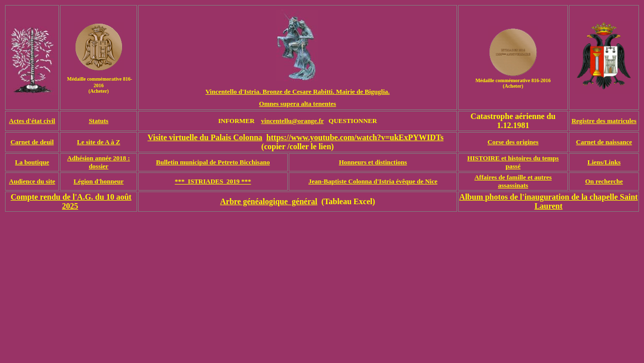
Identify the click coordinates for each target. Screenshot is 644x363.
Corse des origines (513, 142)
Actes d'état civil (32, 121)
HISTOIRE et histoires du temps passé (513, 162)
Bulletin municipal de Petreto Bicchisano (213, 162)
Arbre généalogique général (269, 201)
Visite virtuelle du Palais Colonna (205, 137)
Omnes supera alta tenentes (298, 104)
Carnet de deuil (32, 142)
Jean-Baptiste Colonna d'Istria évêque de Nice (373, 181)
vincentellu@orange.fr (292, 121)
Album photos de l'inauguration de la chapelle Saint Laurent (548, 201)
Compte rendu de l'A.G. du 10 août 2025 (71, 201)
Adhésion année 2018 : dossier (99, 162)
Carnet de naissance (604, 142)
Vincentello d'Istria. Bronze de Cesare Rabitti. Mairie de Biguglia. (298, 92)
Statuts (99, 121)
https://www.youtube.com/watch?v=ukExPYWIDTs (355, 137)
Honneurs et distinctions (373, 162)
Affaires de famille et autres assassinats (513, 181)
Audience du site (32, 181)
